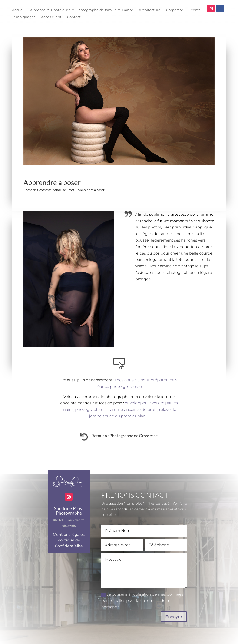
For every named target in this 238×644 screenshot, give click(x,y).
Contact (74, 17)
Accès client (51, 17)
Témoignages (24, 17)
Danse (128, 10)
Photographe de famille (96, 10)
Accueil (18, 10)
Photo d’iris (61, 10)
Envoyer (174, 617)
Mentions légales (69, 535)
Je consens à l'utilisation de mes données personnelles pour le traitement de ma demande (142, 601)
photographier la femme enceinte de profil (116, 409)
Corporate (175, 10)
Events (195, 10)
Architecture (150, 10)
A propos (38, 10)
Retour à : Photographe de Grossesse (124, 436)
